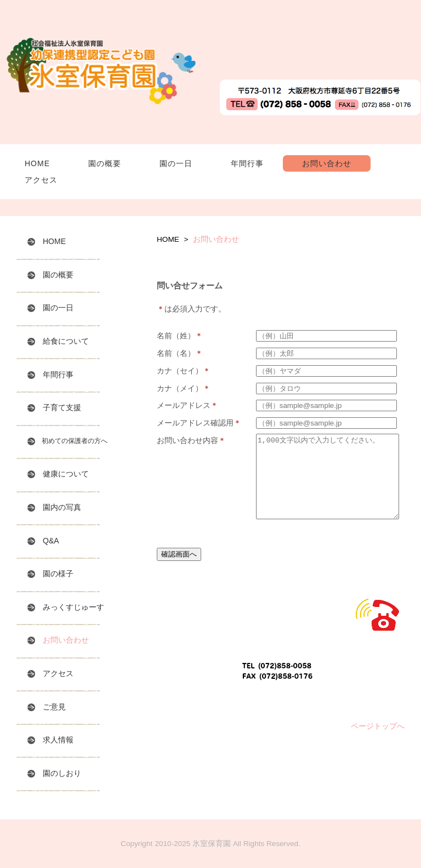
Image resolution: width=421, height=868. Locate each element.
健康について (58, 474)
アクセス (41, 180)
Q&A (43, 540)
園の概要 (105, 163)
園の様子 (50, 574)
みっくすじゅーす (66, 607)
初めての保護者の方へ (67, 441)
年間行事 (247, 163)
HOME (37, 163)
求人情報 (50, 740)
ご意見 (47, 706)
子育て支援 (54, 407)
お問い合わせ (327, 163)
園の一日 (176, 163)
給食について (58, 341)
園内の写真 (54, 507)
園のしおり (54, 773)
